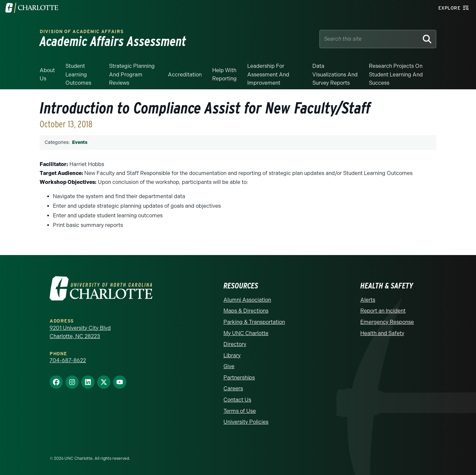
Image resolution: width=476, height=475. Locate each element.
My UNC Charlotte (246, 333)
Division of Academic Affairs (82, 32)
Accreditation (185, 75)
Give (229, 366)
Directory (235, 344)
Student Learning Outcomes (78, 74)
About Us (47, 75)
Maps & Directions (246, 311)
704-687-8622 (68, 360)
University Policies (246, 422)
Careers (233, 389)
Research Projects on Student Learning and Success (396, 74)
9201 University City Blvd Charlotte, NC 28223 (80, 332)
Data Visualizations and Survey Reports (335, 74)
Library (232, 355)
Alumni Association (247, 300)
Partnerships (239, 378)
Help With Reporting (224, 75)
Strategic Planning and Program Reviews (132, 74)
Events (80, 142)
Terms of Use (240, 411)
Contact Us (237, 400)
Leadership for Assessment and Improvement (268, 74)
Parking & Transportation (254, 322)
